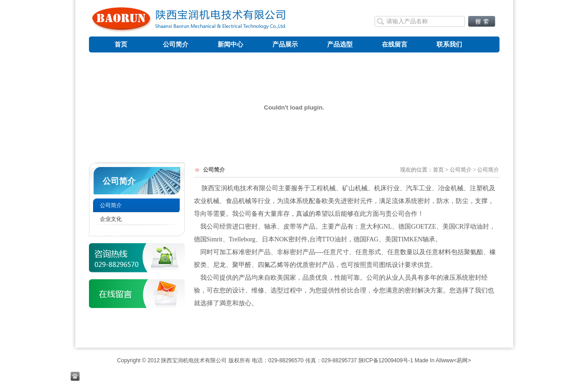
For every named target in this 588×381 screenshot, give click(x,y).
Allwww (445, 360)
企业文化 (111, 219)
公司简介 (119, 181)
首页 (438, 170)
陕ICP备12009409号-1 (386, 360)
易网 (462, 360)
